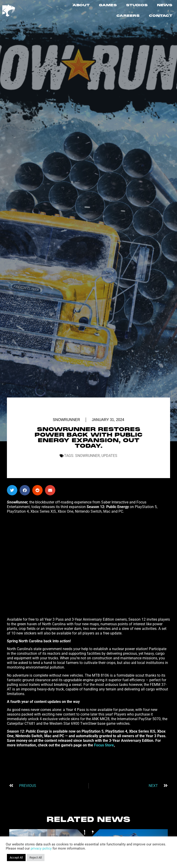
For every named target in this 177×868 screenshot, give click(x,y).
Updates (109, 456)
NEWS (165, 5)
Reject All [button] (36, 858)
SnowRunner (66, 420)
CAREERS (128, 16)
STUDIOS (137, 5)
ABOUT (81, 5)
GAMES (108, 5)
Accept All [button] (16, 858)
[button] (12, 490)
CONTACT (161, 16)
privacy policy (41, 848)
